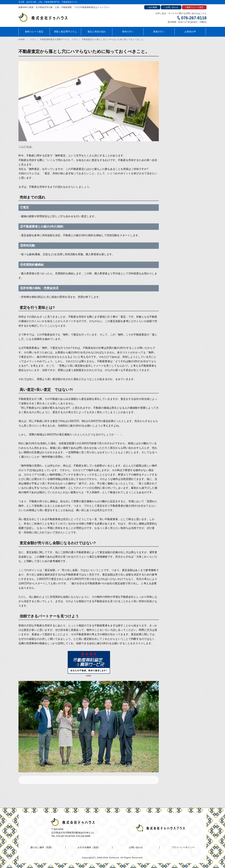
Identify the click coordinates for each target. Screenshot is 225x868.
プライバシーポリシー (183, 847)
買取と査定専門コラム (65, 32)
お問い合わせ (171, 7)
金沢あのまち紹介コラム (176, 77)
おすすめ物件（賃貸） (175, 59)
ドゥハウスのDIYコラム (176, 86)
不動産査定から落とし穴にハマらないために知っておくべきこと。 (113, 39)
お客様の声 (190, 32)
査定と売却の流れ (97, 32)
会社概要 (152, 7)
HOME (22, 39)
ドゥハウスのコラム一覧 (176, 68)
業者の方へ (159, 32)
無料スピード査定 (194, 7)
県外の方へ (128, 32)
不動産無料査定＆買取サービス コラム (59, 39)
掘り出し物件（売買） (175, 51)
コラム (33, 39)
